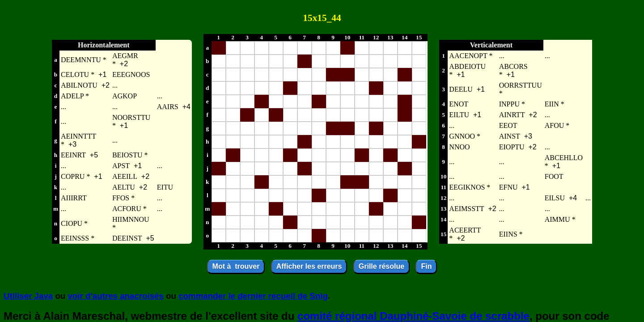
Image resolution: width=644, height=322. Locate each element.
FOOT (554, 176)
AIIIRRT (74, 198)
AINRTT (512, 115)
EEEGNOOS (131, 74)
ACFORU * (129, 209)
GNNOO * (465, 136)
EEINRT (73, 155)
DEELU (461, 89)
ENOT (459, 104)
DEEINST (127, 238)
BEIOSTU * (130, 155)
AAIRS (168, 107)
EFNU (508, 187)
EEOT (508, 125)
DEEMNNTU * (84, 60)
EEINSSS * (78, 238)
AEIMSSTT (466, 209)
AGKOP (125, 96)
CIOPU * (74, 223)
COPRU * (75, 176)
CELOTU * (78, 74)
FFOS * (123, 198)
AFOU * (557, 125)
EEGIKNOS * (470, 187)
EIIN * (555, 104)
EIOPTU (512, 147)
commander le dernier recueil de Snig (253, 296)
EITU (165, 187)
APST (121, 166)
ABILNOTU (79, 85)
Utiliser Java (28, 296)
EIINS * (511, 234)
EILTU (459, 115)
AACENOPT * (471, 56)
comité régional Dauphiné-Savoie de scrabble (413, 316)
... (115, 85)
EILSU (555, 198)
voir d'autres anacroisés (115, 296)
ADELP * (75, 96)
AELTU (124, 187)
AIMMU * (560, 219)
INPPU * (512, 104)
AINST (510, 136)
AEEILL (125, 176)
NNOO (459, 147)
